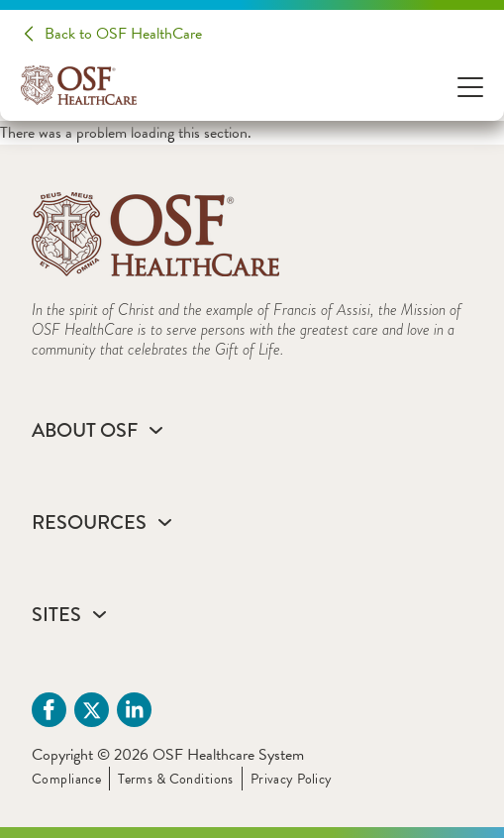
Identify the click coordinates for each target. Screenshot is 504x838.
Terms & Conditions (176, 779)
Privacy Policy (292, 779)
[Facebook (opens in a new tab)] (49, 710)
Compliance (66, 779)
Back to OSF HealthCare (123, 34)
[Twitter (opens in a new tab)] (92, 710)
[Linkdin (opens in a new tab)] (134, 710)
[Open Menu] (470, 86)
